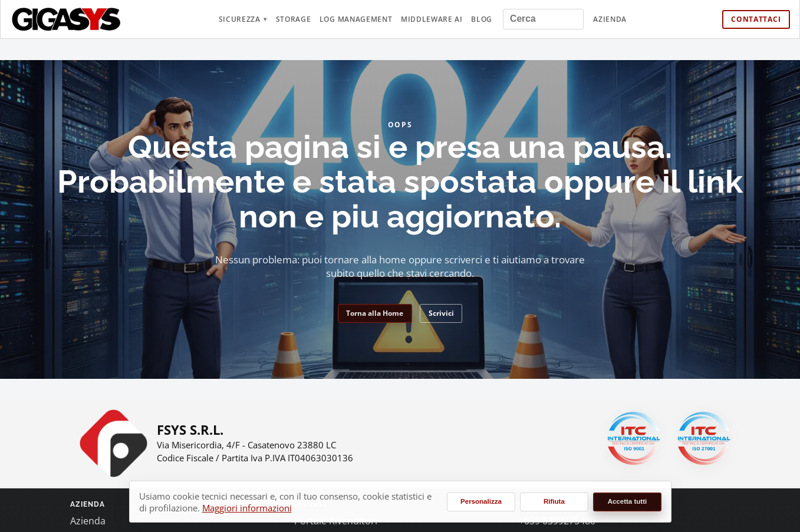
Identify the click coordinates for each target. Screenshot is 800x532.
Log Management (356, 19)
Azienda (610, 19)
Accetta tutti (628, 501)
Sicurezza (240, 19)
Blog (482, 19)
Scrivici (441, 313)
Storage (294, 19)
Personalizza (481, 501)
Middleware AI (432, 19)
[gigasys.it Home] (67, 19)
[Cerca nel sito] (544, 19)
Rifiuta (554, 501)
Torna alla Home (375, 313)
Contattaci (756, 19)
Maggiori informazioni (247, 508)
